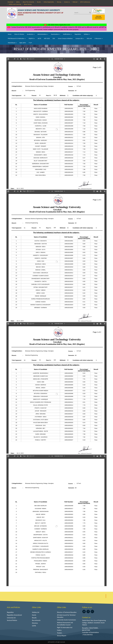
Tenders (60, 633)
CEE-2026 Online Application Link (56, 25)
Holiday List (36, 612)
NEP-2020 (47, 38)
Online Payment (98, 17)
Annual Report (62, 636)
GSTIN (34, 626)
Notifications (67, 34)
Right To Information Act (65, 627)
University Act (11, 618)
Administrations (43, 34)
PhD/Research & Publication (17, 38)
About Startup (28, 4)
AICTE (39, 38)
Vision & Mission (19, 34)
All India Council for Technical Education (66, 616)
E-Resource (99, 38)
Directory (35, 623)
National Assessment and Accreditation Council (65, 624)
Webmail (75, 2)
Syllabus (87, 34)
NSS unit (89, 38)
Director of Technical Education (67, 612)
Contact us (67, 2)
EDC (54, 38)
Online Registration (49, 2)
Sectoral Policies (12, 620)
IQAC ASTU (23, 43)
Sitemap (59, 2)
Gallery (18, 2)
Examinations (56, 34)
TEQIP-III (32, 38)
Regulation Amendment (14, 615)
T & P (30, 43)
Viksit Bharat (12, 43)
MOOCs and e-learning (15, 4)
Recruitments (36, 620)
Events (34, 615)
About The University (28, 2)
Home (10, 34)
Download (10, 2)
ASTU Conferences (85, 2)
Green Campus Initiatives (65, 38)
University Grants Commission (67, 620)
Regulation (78, 34)
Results (39, 2)
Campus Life (80, 38)
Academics (31, 34)
